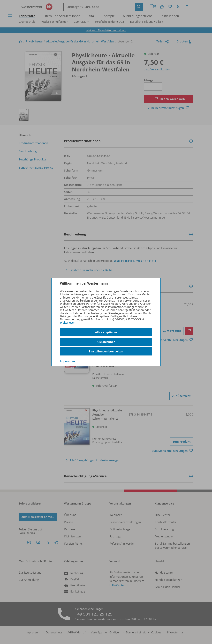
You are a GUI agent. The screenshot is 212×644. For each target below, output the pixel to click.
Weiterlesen (68, 323)
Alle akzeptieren (106, 332)
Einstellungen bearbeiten (106, 351)
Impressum (67, 361)
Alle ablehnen (106, 342)
